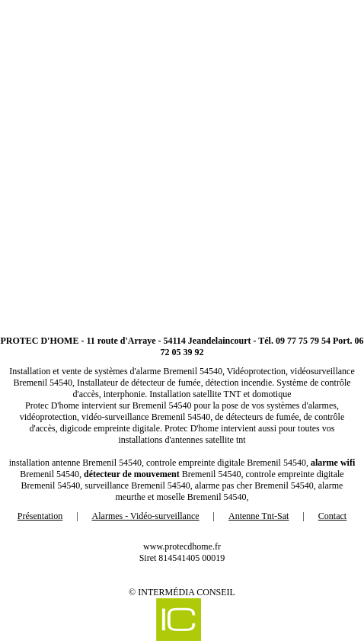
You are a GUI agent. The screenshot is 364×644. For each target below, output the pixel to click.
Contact (332, 516)
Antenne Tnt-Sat (259, 516)
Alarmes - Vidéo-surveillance (146, 516)
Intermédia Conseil (187, 592)
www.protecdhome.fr (182, 546)
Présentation (40, 516)
